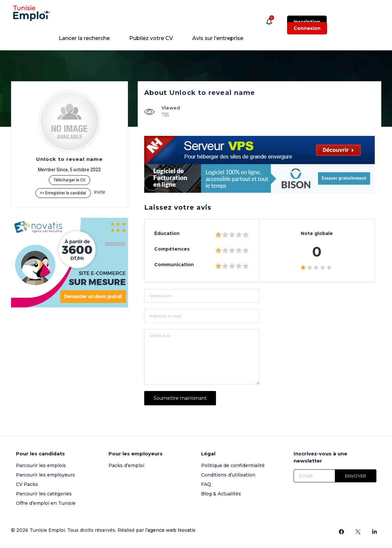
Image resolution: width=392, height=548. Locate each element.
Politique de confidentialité (233, 465)
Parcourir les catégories (44, 494)
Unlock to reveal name (69, 159)
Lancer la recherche (84, 38)
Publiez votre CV (151, 38)
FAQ (206, 484)
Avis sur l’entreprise (218, 38)
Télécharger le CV (70, 180)
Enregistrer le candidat (63, 193)
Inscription (307, 22)
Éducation (167, 233)
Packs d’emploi (126, 465)
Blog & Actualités (221, 494)
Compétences (172, 249)
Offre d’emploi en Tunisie (46, 503)
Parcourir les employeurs (45, 475)
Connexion (307, 28)
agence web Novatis (171, 530)
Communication (174, 265)
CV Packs (27, 484)
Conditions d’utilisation (228, 475)
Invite (100, 192)
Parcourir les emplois (41, 465)
